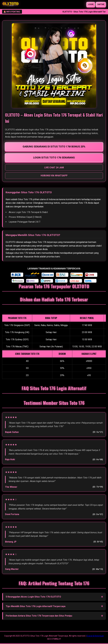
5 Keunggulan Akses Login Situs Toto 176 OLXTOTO (33, 597)
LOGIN (91, 4)
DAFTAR (101, 4)
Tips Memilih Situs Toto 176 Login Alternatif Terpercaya (36, 606)
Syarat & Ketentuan (95, 636)
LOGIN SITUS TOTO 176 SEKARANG (54, 158)
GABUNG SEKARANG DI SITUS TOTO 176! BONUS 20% (54, 147)
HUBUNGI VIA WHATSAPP (54, 176)
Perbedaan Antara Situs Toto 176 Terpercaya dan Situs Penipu (39, 616)
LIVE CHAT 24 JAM (54, 168)
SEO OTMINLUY (54, 639)
